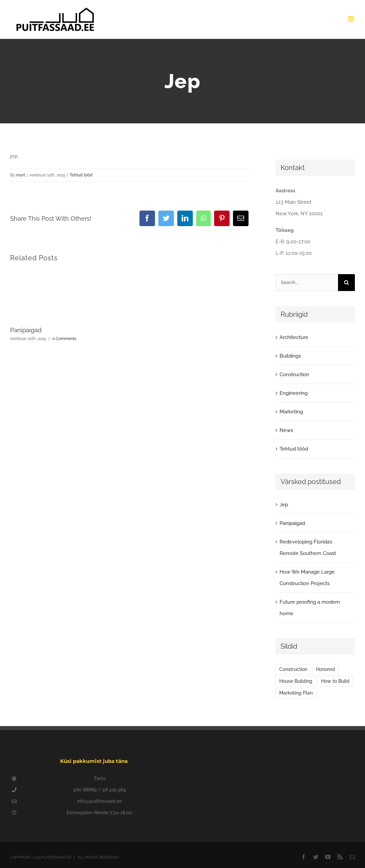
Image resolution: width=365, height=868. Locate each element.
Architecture (294, 337)
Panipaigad (26, 330)
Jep (284, 505)
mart (21, 175)
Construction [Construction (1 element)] (293, 669)
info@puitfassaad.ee (100, 801)
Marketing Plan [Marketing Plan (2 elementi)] (296, 693)
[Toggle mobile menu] (351, 19)
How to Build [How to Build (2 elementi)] (335, 681)
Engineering (294, 393)
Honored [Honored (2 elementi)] (325, 669)
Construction (294, 375)
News (286, 430)
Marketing (291, 412)
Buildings (290, 356)
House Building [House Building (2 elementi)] (296, 681)
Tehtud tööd (81, 175)
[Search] (346, 283)
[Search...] (307, 283)
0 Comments (64, 339)
